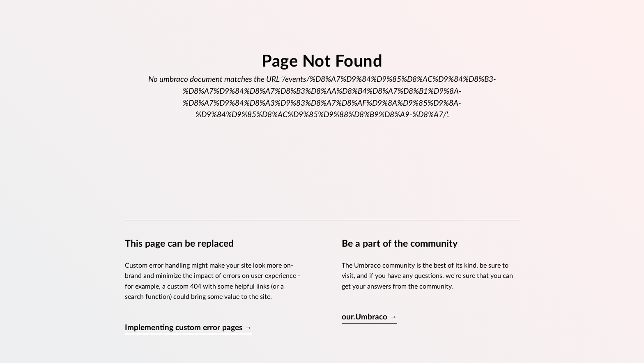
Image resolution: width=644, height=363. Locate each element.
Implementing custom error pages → (189, 328)
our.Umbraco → (369, 317)
